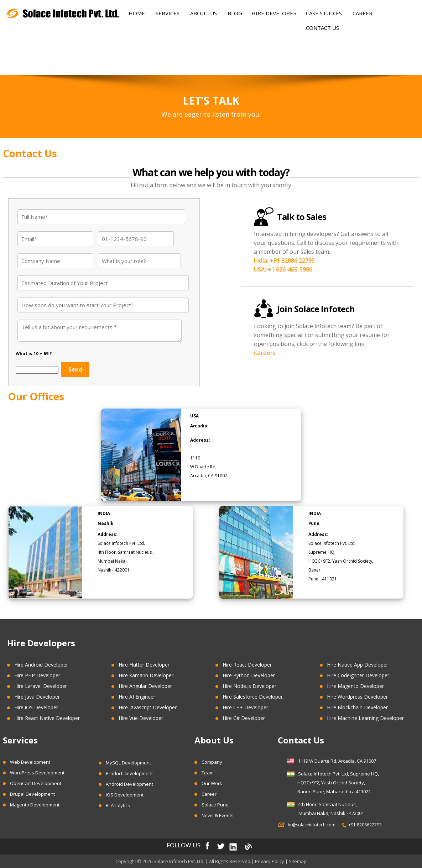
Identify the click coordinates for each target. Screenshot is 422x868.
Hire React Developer (247, 665)
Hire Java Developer (37, 697)
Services (168, 13)
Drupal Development (32, 794)
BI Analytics (118, 805)
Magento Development (35, 805)
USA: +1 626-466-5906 (283, 269)
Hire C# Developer (244, 718)
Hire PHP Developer (37, 675)
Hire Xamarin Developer (146, 675)
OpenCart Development (36, 783)
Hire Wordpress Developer (357, 697)
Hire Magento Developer (355, 686)
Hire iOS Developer (36, 707)
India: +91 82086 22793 (284, 261)
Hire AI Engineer (137, 697)
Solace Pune (215, 805)
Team (208, 773)
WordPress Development (37, 773)
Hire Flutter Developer (144, 665)
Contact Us (322, 28)
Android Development (129, 784)
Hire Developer (274, 13)
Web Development (30, 762)
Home (137, 13)
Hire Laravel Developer (41, 686)
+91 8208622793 (365, 825)
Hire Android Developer (41, 665)
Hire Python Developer (249, 675)
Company (212, 762)
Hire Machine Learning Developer (365, 718)
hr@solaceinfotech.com (314, 825)
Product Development (129, 773)
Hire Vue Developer (141, 718)
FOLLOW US (184, 845)
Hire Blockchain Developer (357, 707)
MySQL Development (128, 763)
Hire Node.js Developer (249, 686)
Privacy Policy (270, 861)
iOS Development (125, 795)
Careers (265, 353)
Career (363, 13)
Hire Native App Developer (358, 665)
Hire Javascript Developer (148, 707)
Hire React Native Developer (47, 718)
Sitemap (298, 861)
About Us (204, 13)
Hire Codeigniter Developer (358, 675)
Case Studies (324, 13)
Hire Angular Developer (145, 686)
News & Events (218, 815)
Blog (235, 13)
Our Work (212, 783)
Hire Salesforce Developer (253, 697)
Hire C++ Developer (245, 707)
